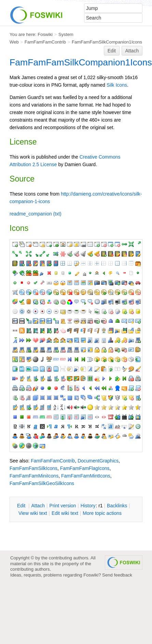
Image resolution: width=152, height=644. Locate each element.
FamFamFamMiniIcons (34, 476)
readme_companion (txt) (36, 214)
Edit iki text (65, 513)
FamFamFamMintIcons (86, 476)
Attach (132, 51)
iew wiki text (33, 513)
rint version (63, 506)
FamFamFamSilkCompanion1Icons (107, 42)
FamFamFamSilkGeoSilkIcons (42, 483)
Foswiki (45, 34)
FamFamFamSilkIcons (33, 468)
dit (22, 506)
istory (88, 506)
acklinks (117, 506)
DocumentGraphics (98, 461)
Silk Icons (117, 85)
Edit (112, 51)
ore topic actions (102, 513)
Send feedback (117, 575)
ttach (38, 506)
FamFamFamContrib (45, 42)
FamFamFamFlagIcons (85, 468)
